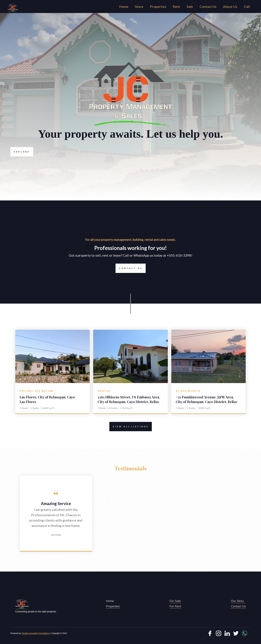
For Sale (175, 601)
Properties (158, 6)
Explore (20, 152)
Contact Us (208, 6)
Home (124, 6)
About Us (230, 6)
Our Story (238, 601)
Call (247, 6)
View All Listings (129, 427)
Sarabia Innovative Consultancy (36, 633)
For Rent (175, 607)
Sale (190, 6)
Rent (176, 6)
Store (139, 6)
